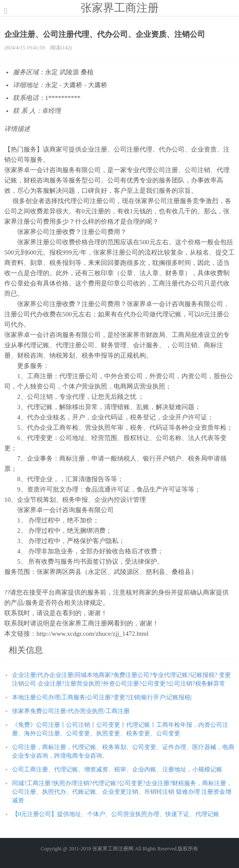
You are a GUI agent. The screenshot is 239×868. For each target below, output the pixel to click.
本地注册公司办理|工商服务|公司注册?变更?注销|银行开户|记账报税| (102, 697)
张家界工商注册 (120, 8)
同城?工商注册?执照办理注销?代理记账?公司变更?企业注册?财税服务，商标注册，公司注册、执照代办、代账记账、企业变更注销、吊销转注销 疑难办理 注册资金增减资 (122, 792)
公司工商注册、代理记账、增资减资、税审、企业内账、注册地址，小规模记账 (117, 769)
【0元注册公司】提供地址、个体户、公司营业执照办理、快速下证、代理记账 (116, 814)
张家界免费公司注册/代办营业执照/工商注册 (71, 711)
